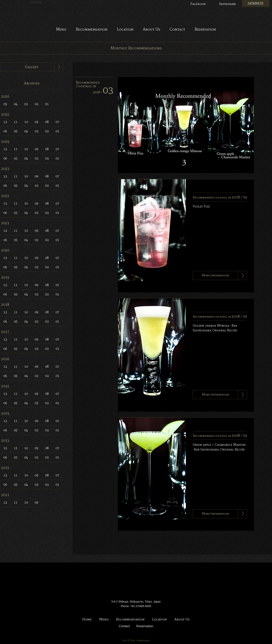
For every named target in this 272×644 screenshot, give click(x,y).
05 (5, 104)
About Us (152, 29)
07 (57, 122)
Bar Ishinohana (136, 582)
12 (5, 122)
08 (47, 122)
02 (36, 104)
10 (26, 122)
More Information (215, 275)
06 (5, 131)
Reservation (205, 29)
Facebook (198, 4)
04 (16, 104)
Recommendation (92, 29)
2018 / (103, 92)
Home (87, 619)
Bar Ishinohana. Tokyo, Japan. (136, 14)
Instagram (227, 4)
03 (26, 104)
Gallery (32, 67)
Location (125, 29)
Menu (61, 29)
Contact (177, 29)
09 (36, 122)
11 (16, 122)
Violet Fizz (201, 206)
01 (47, 104)
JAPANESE (256, 3)
